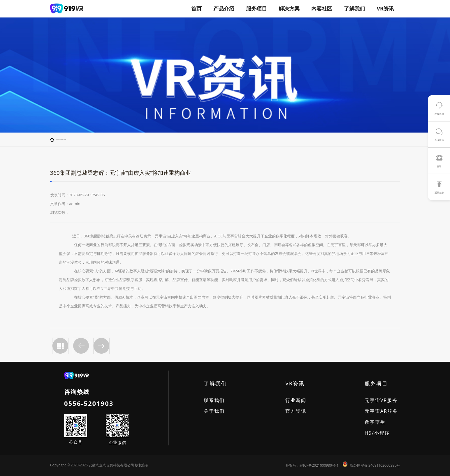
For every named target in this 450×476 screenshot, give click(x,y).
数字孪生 (375, 422)
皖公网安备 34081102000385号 (375, 465)
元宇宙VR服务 (381, 400)
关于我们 (214, 411)
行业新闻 (65, 139)
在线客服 (439, 114)
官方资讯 (296, 411)
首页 (196, 8)
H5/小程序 (377, 433)
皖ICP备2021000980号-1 (319, 465)
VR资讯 (62, 139)
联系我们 (214, 400)
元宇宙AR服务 (381, 411)
